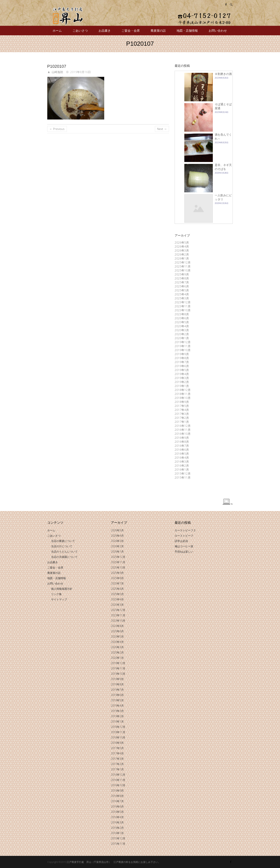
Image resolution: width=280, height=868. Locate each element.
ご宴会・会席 (131, 31)
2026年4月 (182, 246)
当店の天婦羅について (64, 557)
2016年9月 (182, 438)
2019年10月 (183, 350)
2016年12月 (183, 426)
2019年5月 (182, 370)
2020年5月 (182, 322)
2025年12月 (183, 262)
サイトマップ (59, 599)
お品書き (105, 31)
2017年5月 (182, 406)
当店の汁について (62, 546)
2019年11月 (183, 346)
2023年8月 (182, 314)
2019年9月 (182, 354)
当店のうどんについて (64, 552)
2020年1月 (182, 338)
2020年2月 (182, 334)
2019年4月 (182, 374)
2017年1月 (182, 422)
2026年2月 (182, 254)
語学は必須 (181, 541)
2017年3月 (182, 414)
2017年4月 (182, 410)
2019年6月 (182, 366)
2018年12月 (183, 390)
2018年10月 (183, 398)
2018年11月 (183, 394)
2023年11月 (183, 306)
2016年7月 (182, 446)
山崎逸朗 (57, 72)
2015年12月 (183, 473)
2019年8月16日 (80, 72)
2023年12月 (183, 302)
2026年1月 (182, 258)
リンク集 (56, 594)
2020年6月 (182, 318)
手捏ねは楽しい (184, 552)
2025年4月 (182, 294)
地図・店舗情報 (187, 31)
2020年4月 (182, 326)
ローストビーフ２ (185, 530)
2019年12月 (183, 342)
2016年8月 (182, 442)
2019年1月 (182, 386)
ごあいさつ (80, 31)
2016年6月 (182, 450)
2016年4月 (182, 458)
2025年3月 (182, 298)
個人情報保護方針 (62, 589)
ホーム (57, 31)
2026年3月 (182, 250)
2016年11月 (183, 430)
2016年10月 (183, 434)
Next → (162, 129)
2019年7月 (182, 362)
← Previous (57, 129)
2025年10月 (183, 270)
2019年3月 (182, 378)
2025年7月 (182, 282)
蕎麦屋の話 (158, 31)
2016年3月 (182, 462)
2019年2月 (182, 382)
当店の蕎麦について (63, 541)
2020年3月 (182, 330)
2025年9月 (182, 274)
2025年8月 (182, 278)
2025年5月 (182, 290)
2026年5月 (182, 242)
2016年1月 (182, 469)
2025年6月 (182, 286)
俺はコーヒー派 (184, 546)
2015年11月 (183, 477)
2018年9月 (182, 402)
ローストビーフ (184, 536)
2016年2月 (182, 465)
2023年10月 (183, 310)
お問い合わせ (218, 31)
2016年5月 (182, 454)
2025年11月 (183, 266)
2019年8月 (182, 358)
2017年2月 (182, 418)
